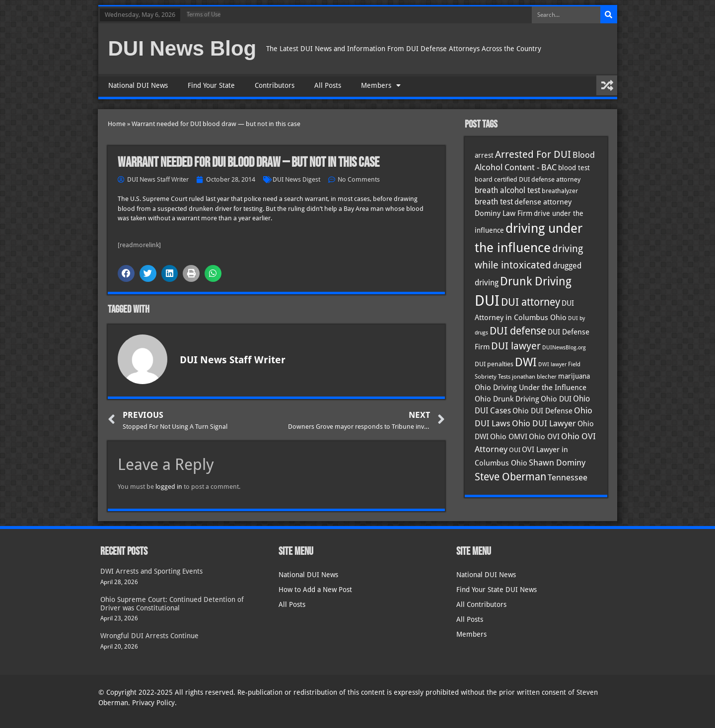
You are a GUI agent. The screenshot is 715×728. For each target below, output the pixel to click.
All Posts (328, 85)
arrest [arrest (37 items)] (484, 155)
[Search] (609, 15)
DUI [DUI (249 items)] (487, 301)
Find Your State (211, 85)
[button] (126, 273)
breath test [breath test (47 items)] (494, 202)
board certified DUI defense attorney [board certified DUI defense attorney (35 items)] (528, 179)
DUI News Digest (296, 179)
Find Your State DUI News (497, 590)
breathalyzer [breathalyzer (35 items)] (560, 191)
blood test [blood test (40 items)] (574, 168)
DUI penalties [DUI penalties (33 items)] (494, 364)
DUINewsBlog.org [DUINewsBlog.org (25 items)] (564, 348)
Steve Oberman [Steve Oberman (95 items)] (510, 477)
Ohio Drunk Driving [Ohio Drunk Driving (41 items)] (507, 399)
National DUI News (138, 85)
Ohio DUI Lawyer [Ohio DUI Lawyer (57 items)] (544, 423)
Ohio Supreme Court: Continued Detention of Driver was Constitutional (172, 604)
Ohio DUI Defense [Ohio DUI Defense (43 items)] (542, 411)
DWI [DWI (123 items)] (526, 362)
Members (381, 85)
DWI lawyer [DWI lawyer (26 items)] (552, 364)
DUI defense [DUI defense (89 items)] (518, 331)
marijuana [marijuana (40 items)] (574, 376)
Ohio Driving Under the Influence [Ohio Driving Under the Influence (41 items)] (531, 387)
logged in (169, 487)
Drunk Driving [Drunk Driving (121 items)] (536, 281)
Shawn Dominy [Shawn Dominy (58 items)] (557, 463)
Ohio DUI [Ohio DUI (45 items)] (556, 399)
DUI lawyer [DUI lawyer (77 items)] (516, 346)
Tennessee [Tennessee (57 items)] (568, 477)
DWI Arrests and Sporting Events (151, 571)
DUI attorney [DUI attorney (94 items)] (531, 302)
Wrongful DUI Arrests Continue (149, 636)
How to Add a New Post (315, 590)
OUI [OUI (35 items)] (515, 450)
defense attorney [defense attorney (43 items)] (543, 202)
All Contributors (481, 604)
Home (117, 124)
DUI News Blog (182, 48)
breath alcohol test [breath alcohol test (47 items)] (507, 190)
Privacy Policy (153, 703)
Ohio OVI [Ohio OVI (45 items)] (544, 437)
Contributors (275, 85)
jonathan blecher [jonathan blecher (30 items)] (534, 377)
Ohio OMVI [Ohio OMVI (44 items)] (509, 437)
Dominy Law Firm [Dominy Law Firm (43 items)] (503, 213)
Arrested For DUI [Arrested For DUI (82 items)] (533, 154)
